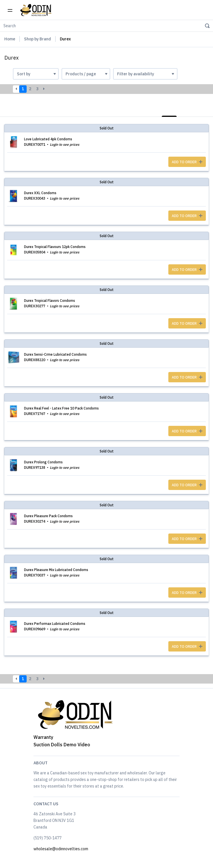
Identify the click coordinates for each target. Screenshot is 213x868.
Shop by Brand (38, 39)
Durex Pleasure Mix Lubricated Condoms (56, 570)
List (169, 110)
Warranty (43, 737)
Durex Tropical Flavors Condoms (50, 301)
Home (10, 39)
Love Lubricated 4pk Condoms (48, 139)
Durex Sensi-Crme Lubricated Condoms (55, 354)
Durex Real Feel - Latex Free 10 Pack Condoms (61, 408)
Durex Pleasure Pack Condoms (48, 516)
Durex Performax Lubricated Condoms (55, 624)
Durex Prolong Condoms (43, 462)
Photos (198, 110)
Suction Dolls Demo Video (62, 745)
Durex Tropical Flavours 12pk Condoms (55, 247)
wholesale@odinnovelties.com (61, 849)
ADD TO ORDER (187, 162)
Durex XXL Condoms (40, 193)
